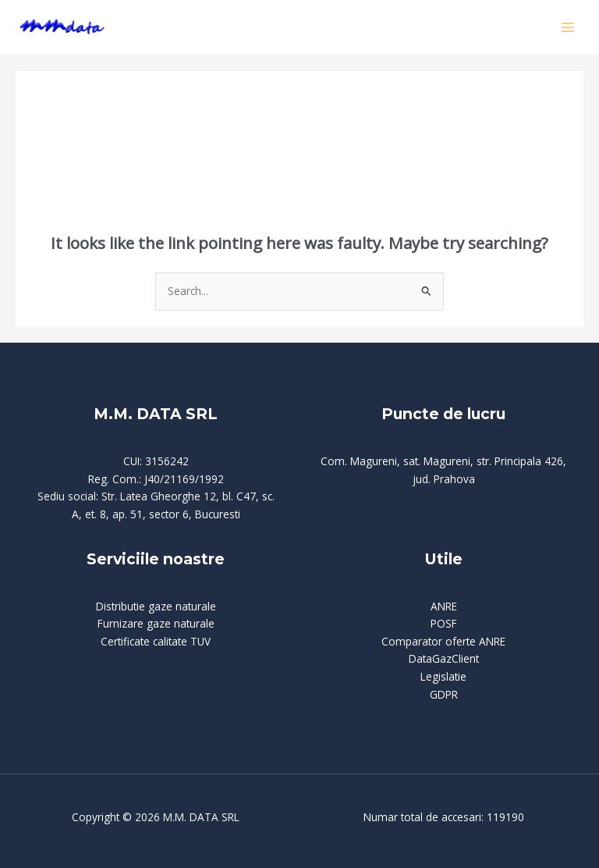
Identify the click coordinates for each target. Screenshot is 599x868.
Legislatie (443, 676)
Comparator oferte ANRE (443, 641)
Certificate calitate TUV (156, 641)
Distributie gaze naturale (156, 606)
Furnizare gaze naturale (156, 623)
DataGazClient (444, 658)
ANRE (444, 606)
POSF (444, 623)
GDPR (444, 694)
